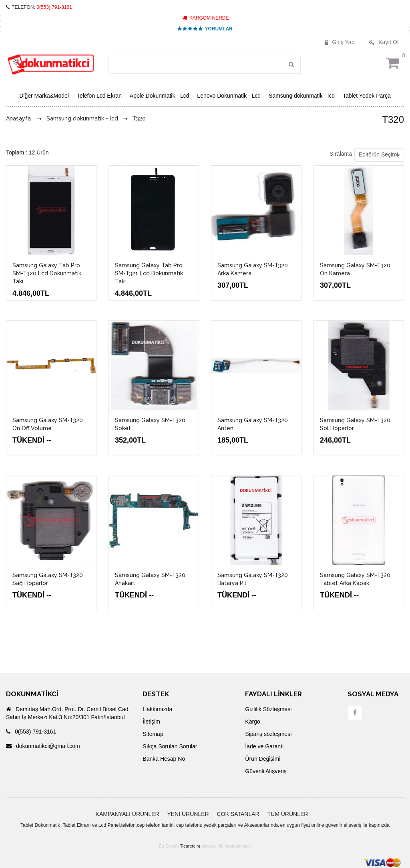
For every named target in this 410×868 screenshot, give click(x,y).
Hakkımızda (157, 709)
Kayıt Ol (383, 42)
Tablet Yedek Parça (367, 96)
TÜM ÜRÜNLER (288, 814)
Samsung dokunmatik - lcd (302, 96)
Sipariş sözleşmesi (268, 734)
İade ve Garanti (264, 746)
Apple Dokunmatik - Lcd (160, 96)
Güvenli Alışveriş (266, 771)
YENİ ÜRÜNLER (188, 814)
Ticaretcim (190, 846)
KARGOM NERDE (205, 18)
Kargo (252, 722)
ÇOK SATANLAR (238, 814)
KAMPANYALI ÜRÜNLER (128, 814)
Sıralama (341, 154)
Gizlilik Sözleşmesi (268, 709)
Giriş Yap (339, 42)
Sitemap (153, 734)
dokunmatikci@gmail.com (43, 746)
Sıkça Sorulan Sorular (170, 746)
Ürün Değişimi (263, 759)
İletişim (151, 722)
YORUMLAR (205, 29)
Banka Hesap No (164, 759)
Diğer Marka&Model (44, 96)
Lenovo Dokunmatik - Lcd (229, 96)
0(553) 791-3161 (54, 7)
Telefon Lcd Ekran (99, 96)
